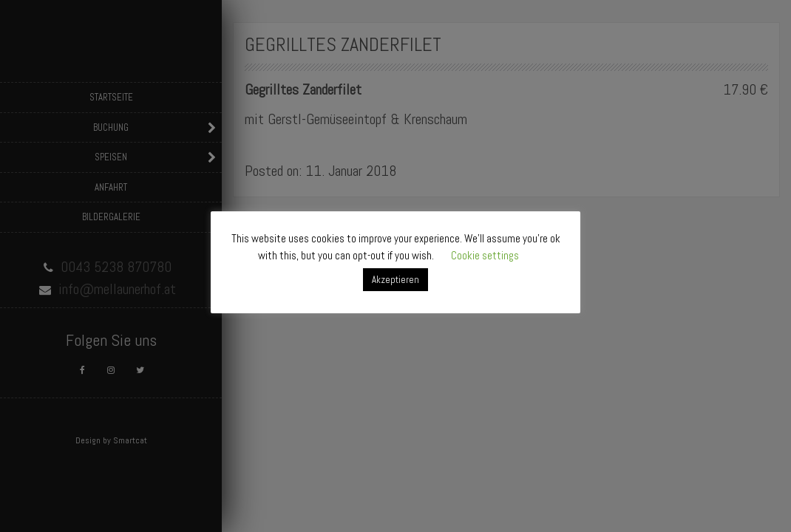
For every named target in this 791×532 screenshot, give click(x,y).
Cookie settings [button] (485, 255)
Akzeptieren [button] (395, 280)
